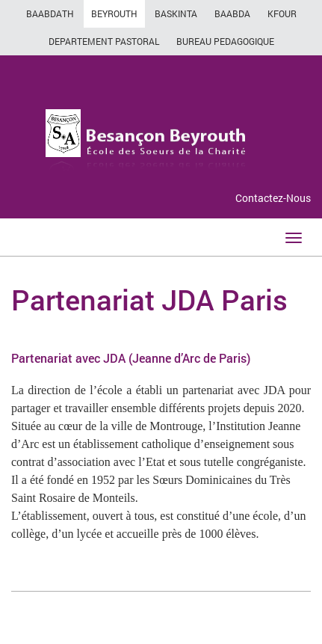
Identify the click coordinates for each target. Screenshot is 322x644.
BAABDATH (50, 13)
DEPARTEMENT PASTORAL (104, 41)
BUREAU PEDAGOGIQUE (225, 41)
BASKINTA (176, 13)
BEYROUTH (114, 13)
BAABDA (232, 13)
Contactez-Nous (273, 198)
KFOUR (282, 13)
